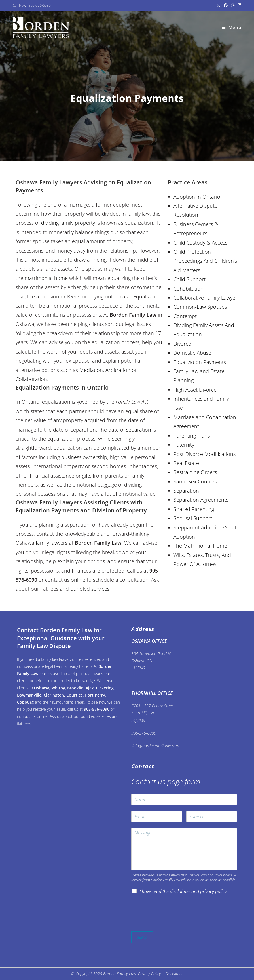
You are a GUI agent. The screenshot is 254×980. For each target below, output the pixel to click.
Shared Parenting (194, 509)
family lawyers (52, 543)
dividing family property (68, 223)
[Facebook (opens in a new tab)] (226, 5)
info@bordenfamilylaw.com (155, 746)
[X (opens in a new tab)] (218, 5)
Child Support (190, 279)
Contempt (185, 316)
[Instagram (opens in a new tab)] (233, 5)
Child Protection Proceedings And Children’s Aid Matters (205, 261)
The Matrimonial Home (200, 546)
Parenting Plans (192, 436)
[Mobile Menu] (232, 27)
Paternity (184, 445)
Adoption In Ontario (197, 197)
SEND (142, 937)
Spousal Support (193, 518)
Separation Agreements (201, 500)
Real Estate (186, 463)
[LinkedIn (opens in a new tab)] (239, 5)
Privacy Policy (149, 974)
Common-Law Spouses (200, 307)
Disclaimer (174, 974)
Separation (186, 491)
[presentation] (174, 922)
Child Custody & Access (200, 243)
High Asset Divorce (195, 390)
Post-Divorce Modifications (205, 454)
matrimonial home (46, 278)
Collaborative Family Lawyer (205, 298)
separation (139, 430)
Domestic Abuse (192, 353)
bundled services (90, 589)
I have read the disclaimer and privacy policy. (184, 891)
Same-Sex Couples (195, 481)
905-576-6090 (40, 5)
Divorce (182, 344)
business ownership (84, 457)
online (78, 580)
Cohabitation (189, 289)
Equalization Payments (200, 362)
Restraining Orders (195, 472)
